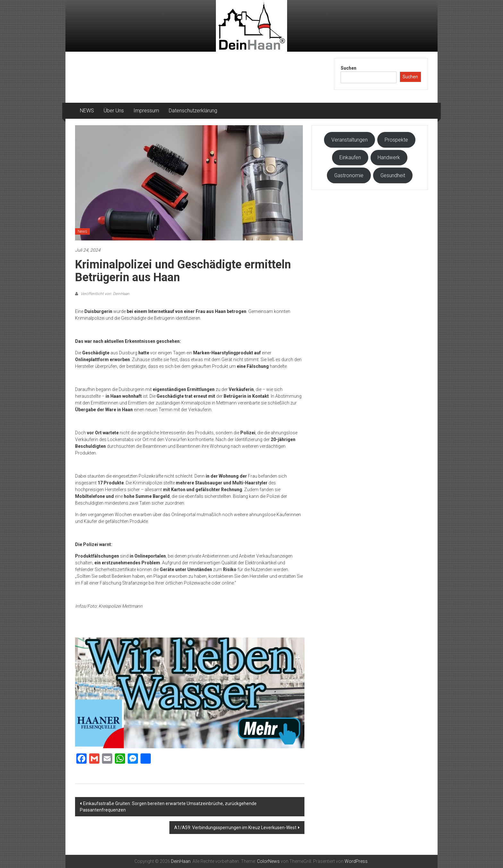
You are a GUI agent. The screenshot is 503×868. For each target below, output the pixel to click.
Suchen (349, 68)
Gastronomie (349, 175)
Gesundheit (393, 175)
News (82, 231)
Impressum (146, 111)
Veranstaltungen (350, 140)
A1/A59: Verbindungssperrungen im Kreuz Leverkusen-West (235, 828)
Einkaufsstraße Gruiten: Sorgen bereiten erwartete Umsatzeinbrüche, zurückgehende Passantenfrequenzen (168, 807)
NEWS (87, 111)
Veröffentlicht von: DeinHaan (104, 294)
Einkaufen (350, 157)
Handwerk (389, 157)
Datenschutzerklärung (193, 111)
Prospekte (396, 140)
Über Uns (114, 111)
